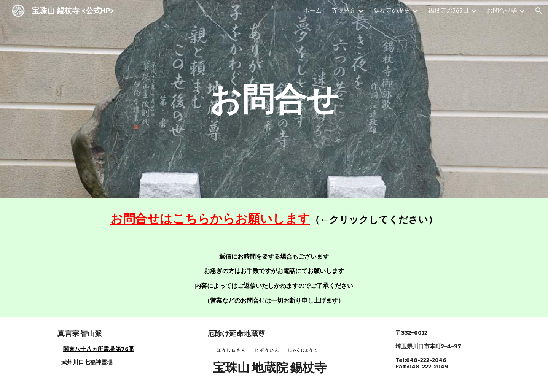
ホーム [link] (312, 10)
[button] (539, 11)
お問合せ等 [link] (502, 10)
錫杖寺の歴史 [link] (392, 10)
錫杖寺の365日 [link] (448, 10)
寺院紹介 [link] (344, 10)
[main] (274, 99)
